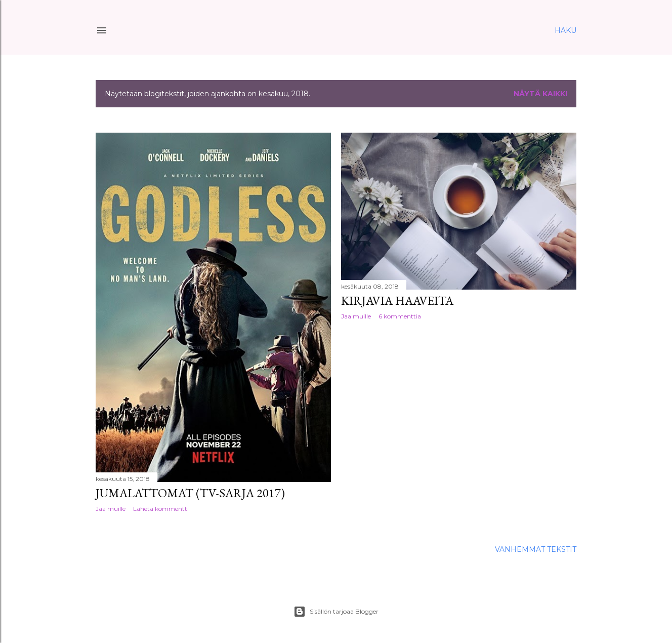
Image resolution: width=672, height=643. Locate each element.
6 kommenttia (400, 316)
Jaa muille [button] (111, 509)
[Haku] (565, 30)
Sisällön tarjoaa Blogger (336, 612)
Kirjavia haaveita (397, 300)
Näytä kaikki (540, 94)
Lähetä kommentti (161, 509)
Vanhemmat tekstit (536, 549)
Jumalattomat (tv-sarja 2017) (190, 493)
